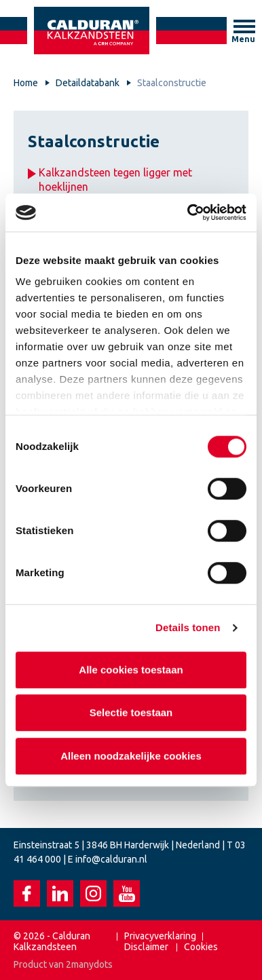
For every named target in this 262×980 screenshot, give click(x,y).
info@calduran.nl (111, 859)
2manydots (89, 964)
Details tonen (188, 627)
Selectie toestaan (131, 712)
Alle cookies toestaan (131, 670)
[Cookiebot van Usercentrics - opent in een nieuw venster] (188, 212)
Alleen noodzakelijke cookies (131, 756)
